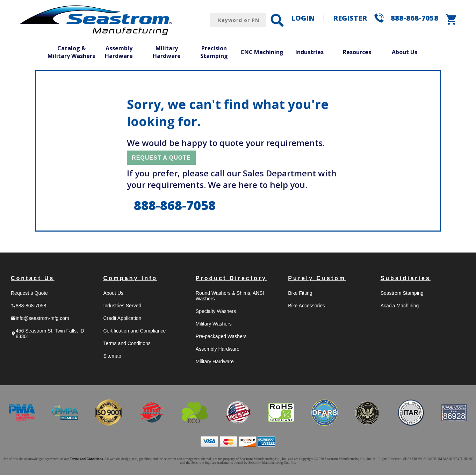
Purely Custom (317, 278)
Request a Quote (29, 293)
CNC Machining (262, 52)
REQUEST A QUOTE (161, 158)
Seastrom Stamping (402, 293)
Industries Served (122, 306)
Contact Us (33, 278)
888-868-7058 (414, 18)
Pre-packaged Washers (221, 336)
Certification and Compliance (134, 331)
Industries (309, 52)
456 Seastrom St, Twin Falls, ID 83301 (48, 334)
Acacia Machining (400, 306)
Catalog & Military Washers (71, 52)
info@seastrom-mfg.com (40, 318)
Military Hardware (167, 52)
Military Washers (214, 324)
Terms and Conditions (127, 343)
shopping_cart (452, 20)
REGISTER (350, 18)
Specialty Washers (216, 311)
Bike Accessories (306, 306)
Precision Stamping (214, 52)
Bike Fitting (300, 293)
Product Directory (231, 278)
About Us (405, 52)
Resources (357, 52)
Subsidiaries (406, 278)
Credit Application (122, 318)
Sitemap (112, 356)
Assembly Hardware (119, 52)
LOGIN (303, 18)
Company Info (130, 278)
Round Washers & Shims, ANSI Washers (230, 296)
